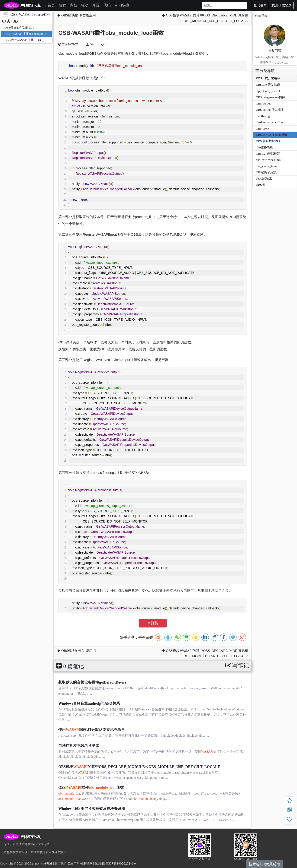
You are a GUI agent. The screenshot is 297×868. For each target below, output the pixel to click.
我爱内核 (275, 50)
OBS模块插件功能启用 (19, 27)
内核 (74, 5)
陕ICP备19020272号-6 (121, 863)
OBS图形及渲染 (266, 172)
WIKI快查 (122, 5)
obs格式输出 (264, 179)
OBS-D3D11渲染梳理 (270, 110)
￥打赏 (153, 623)
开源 (96, 5)
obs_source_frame (267, 166)
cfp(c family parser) (268, 91)
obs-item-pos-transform (270, 122)
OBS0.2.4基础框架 (268, 154)
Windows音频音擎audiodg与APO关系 (89, 703)
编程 (62, 5)
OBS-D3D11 (264, 103)
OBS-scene (263, 128)
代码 (107, 5)
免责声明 (74, 863)
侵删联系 (86, 863)
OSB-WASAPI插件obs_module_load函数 (30, 34)
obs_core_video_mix (269, 160)
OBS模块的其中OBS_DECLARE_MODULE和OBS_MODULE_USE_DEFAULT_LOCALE (139, 767)
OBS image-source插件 (270, 97)
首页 (51, 5)
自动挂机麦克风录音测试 (79, 746)
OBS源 (260, 185)
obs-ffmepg (263, 116)
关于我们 (61, 863)
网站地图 (99, 863)
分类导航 (265, 71)
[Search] (224, 5)
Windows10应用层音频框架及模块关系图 (92, 809)
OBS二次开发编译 (268, 78)
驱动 (85, 5)
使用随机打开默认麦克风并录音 (91, 730)
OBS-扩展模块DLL (268, 141)
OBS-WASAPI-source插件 (272, 135)
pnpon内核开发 (42, 863)
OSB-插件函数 (91, 787)
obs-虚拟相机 (265, 147)
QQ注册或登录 (281, 5)
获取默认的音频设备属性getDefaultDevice (92, 682)
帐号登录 (260, 5)
